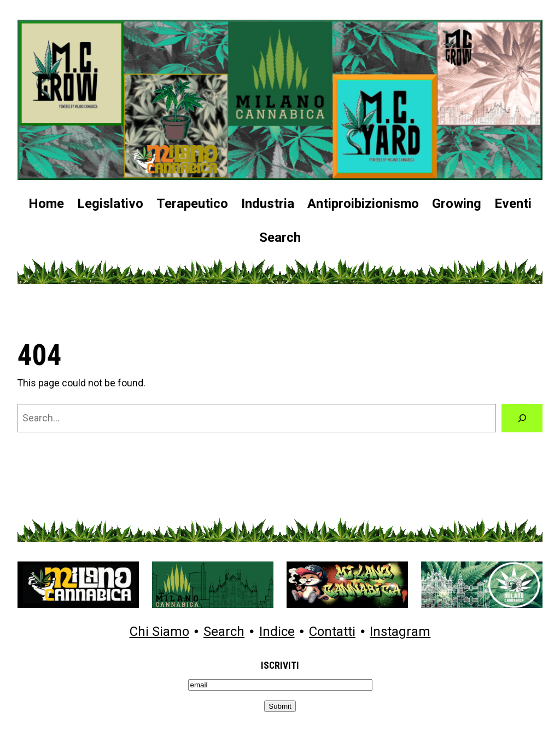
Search (224, 632)
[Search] (522, 418)
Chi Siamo (159, 632)
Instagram (400, 632)
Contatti (332, 632)
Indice (277, 632)
